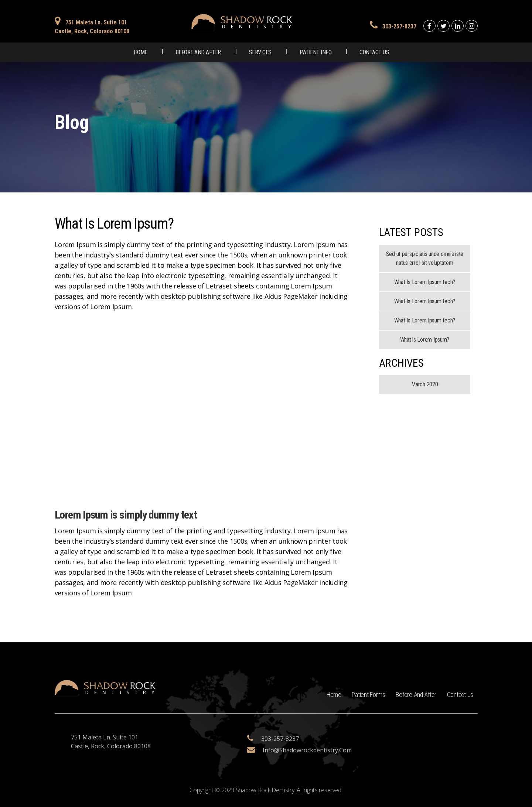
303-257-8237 (399, 26)
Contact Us (374, 52)
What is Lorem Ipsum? (425, 340)
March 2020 (424, 384)
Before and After (198, 52)
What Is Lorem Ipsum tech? (425, 282)
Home (141, 52)
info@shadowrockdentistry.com (307, 750)
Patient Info (316, 52)
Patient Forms (365, 695)
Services (260, 52)
